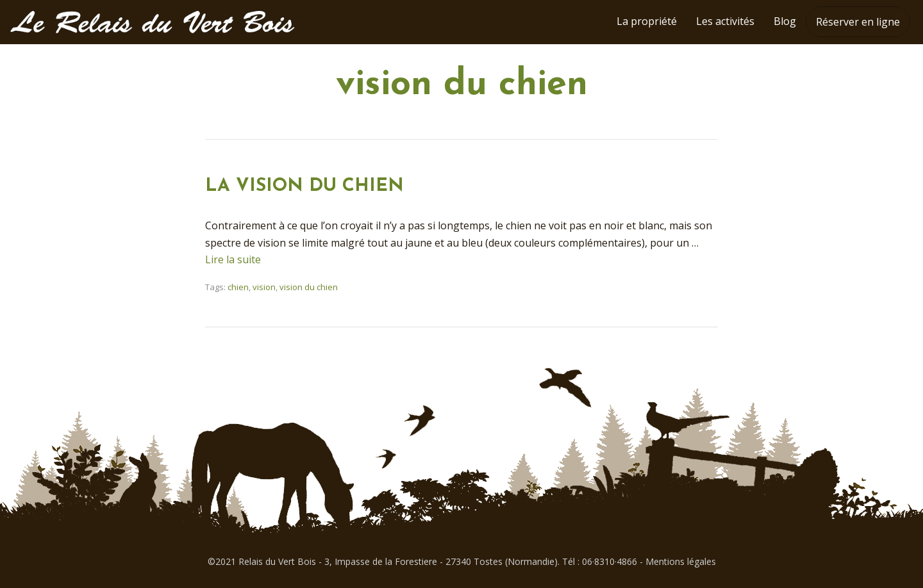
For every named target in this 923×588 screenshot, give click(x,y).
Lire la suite (233, 259)
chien (238, 287)
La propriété (647, 21)
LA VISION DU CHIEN (310, 186)
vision (264, 287)
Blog (785, 21)
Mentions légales (681, 561)
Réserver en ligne (858, 22)
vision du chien (309, 287)
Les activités (725, 21)
